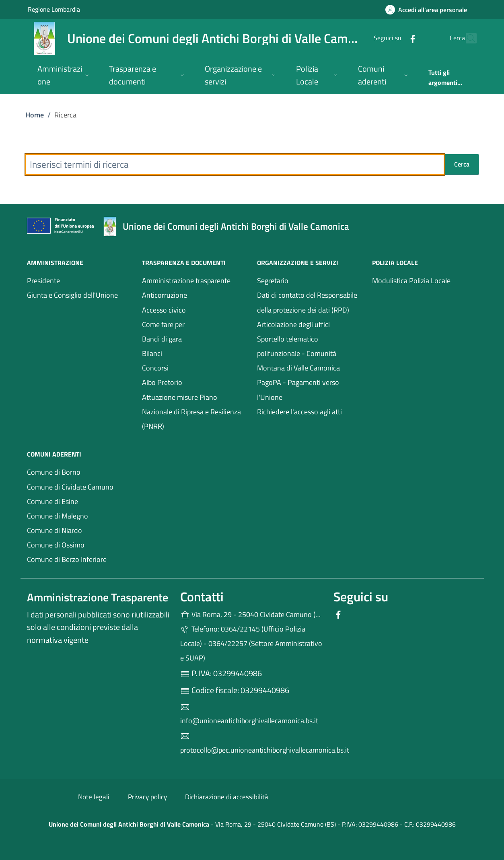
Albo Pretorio (162, 382)
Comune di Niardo (80, 530)
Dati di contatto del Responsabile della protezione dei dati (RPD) (307, 302)
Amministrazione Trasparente (98, 597)
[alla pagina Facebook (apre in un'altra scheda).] (395, 38)
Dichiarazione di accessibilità (227, 797)
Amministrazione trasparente (186, 281)
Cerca (462, 164)
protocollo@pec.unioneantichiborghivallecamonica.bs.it (252, 743)
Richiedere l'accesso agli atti (299, 412)
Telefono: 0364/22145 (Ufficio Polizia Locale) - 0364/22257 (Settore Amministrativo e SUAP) (251, 643)
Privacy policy (147, 797)
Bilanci (189, 353)
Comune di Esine (80, 501)
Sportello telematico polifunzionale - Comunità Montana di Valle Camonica (298, 353)
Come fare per (163, 324)
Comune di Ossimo (80, 544)
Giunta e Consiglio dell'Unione (72, 295)
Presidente (43, 281)
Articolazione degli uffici (293, 324)
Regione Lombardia (54, 9)
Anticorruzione (165, 295)
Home (35, 115)
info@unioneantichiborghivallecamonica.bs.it (249, 714)
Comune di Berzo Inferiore (80, 559)
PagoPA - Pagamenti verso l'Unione (307, 390)
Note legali (94, 797)
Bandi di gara (195, 338)
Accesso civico (195, 309)
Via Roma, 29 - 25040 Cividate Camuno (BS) (252, 614)
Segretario (273, 281)
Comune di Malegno (80, 515)
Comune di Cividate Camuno (80, 486)
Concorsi (155, 368)
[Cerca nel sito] (467, 38)
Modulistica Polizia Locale (411, 281)
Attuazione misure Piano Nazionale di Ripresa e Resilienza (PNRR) (191, 412)
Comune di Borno (80, 471)
